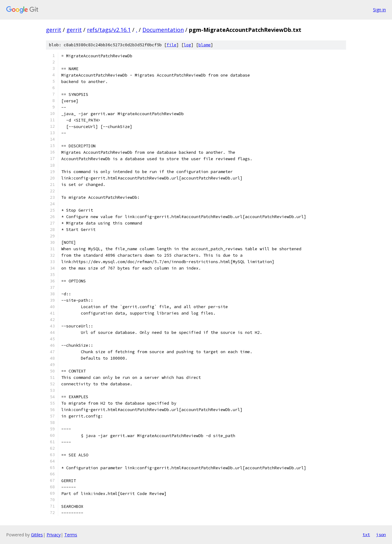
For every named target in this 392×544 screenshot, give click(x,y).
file (171, 45)
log (187, 45)
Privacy (54, 535)
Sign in (379, 10)
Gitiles (37, 535)
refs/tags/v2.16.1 (109, 30)
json (381, 535)
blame (205, 45)
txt (366, 535)
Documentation (163, 30)
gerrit (54, 30)
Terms (71, 535)
